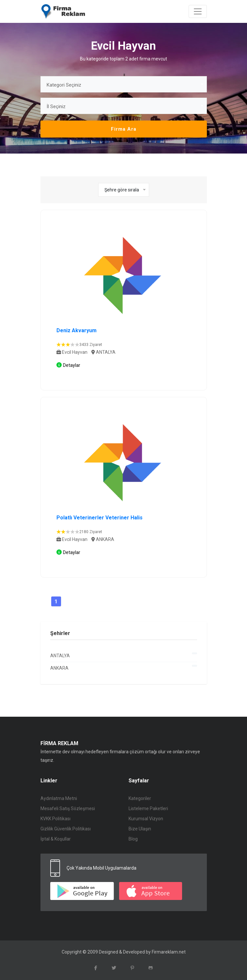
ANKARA (124, 668)
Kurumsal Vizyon (146, 819)
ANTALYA (124, 655)
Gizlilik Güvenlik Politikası (66, 829)
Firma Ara (124, 129)
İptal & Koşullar (56, 839)
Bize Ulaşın (140, 829)
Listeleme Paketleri (148, 808)
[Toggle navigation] (198, 11)
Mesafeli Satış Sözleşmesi (68, 808)
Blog (133, 839)
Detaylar (72, 365)
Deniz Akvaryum (77, 330)
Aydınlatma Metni (59, 798)
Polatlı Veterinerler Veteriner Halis (100, 518)
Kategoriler (140, 798)
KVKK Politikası (55, 819)
